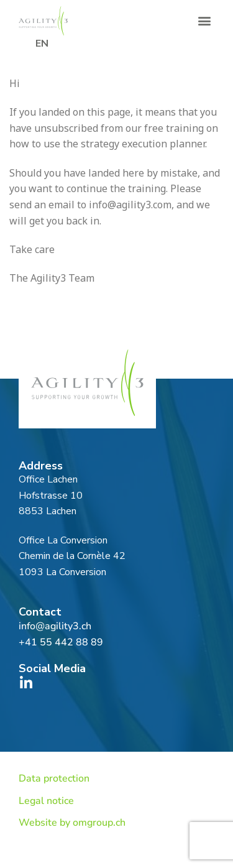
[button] (204, 21)
